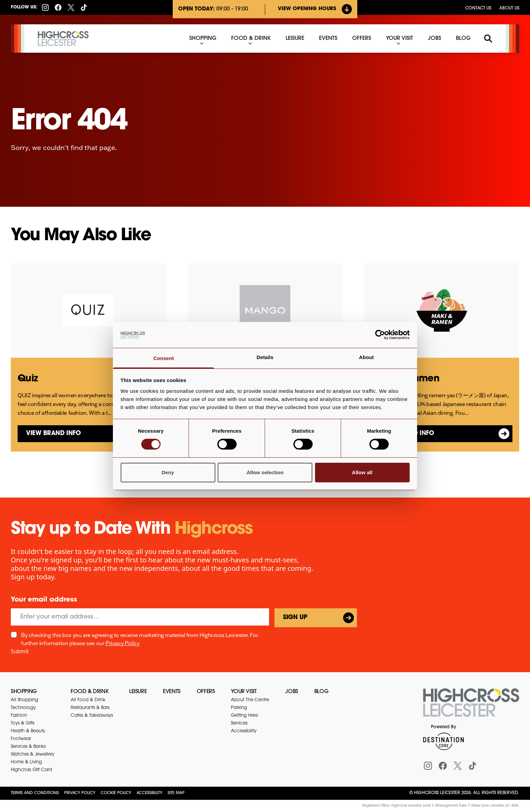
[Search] (488, 39)
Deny (168, 472)
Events (172, 692)
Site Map (176, 793)
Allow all (362, 472)
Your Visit (244, 692)
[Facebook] (58, 7)
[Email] (140, 617)
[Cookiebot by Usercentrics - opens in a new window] (380, 335)
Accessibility (149, 793)
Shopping (24, 692)
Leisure (138, 692)
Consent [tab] (164, 358)
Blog (321, 692)
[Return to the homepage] (471, 707)
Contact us (478, 8)
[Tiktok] (84, 7)
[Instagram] (45, 7)
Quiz (28, 379)
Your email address (44, 600)
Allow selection (265, 472)
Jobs (292, 692)
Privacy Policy (122, 643)
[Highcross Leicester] (63, 39)
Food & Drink (90, 692)
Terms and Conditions (35, 793)
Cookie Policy (116, 793)
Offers (206, 692)
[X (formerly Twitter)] (71, 7)
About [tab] (366, 357)
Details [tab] (265, 357)
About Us (509, 8)
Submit (20, 651)
